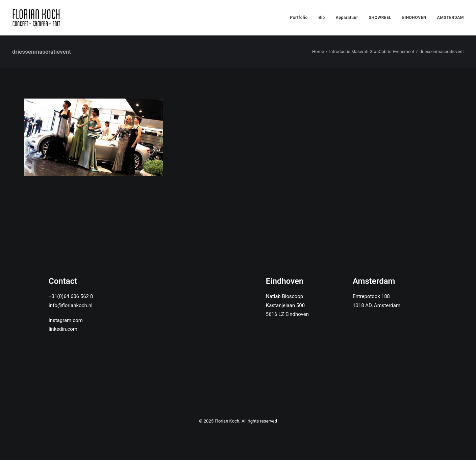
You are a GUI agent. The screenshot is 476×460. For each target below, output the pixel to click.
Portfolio (299, 18)
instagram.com (66, 320)
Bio (322, 18)
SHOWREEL (380, 18)
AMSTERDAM (450, 18)
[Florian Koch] (37, 18)
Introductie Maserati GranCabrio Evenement (372, 51)
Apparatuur (347, 18)
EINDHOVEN (414, 18)
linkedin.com (63, 329)
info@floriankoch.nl (71, 305)
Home (318, 51)
